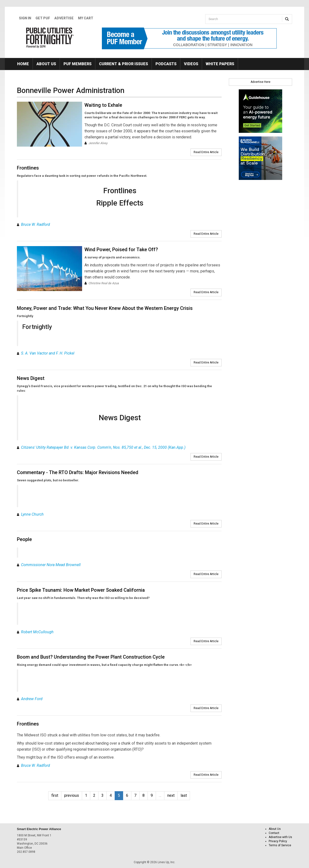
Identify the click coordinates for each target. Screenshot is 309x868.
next (171, 795)
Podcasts (166, 64)
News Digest (31, 378)
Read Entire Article (206, 152)
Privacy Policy (278, 841)
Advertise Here (260, 82)
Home (23, 64)
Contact (274, 833)
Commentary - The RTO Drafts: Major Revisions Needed (78, 472)
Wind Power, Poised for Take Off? (121, 249)
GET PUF (43, 18)
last (184, 795)
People (24, 539)
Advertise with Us (280, 837)
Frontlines (28, 168)
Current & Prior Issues (123, 64)
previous (72, 795)
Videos (191, 64)
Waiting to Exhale (103, 105)
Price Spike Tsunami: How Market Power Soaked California (81, 590)
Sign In (25, 18)
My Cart (86, 18)
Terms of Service (280, 845)
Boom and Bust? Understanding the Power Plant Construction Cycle (91, 657)
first (55, 795)
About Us (46, 64)
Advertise (64, 18)
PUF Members (77, 64)
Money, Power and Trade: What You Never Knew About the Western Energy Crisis (105, 308)
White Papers (220, 64)
